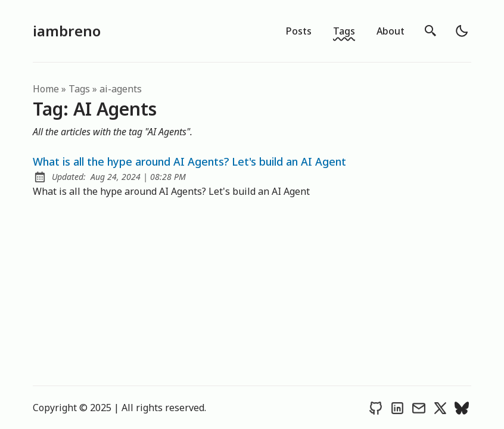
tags (79, 89)
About (391, 31)
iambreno (67, 31)
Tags (344, 31)
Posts (299, 31)
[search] (431, 31)
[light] (462, 31)
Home (46, 89)
